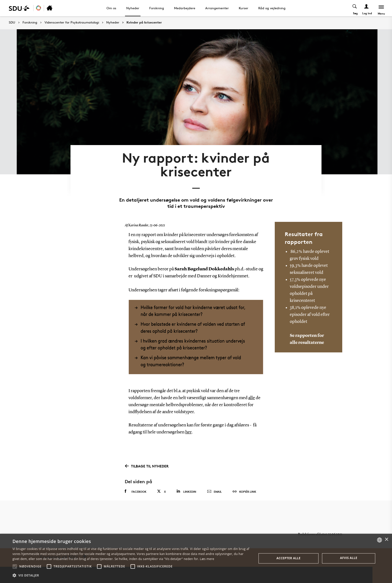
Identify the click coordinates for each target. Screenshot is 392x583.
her (188, 432)
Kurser (243, 8)
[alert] (196, 558)
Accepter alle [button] (288, 558)
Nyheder (133, 8)
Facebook (136, 491)
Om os (111, 8)
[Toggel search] (355, 8)
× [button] (386, 540)
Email (214, 491)
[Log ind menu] (367, 8)
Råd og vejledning (272, 8)
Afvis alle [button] (349, 558)
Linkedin (186, 491)
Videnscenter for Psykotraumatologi (72, 23)
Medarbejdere (185, 8)
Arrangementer (217, 8)
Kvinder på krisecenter (144, 23)
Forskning (157, 8)
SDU (12, 22)
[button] (15, 566)
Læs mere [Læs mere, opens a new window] (207, 559)
